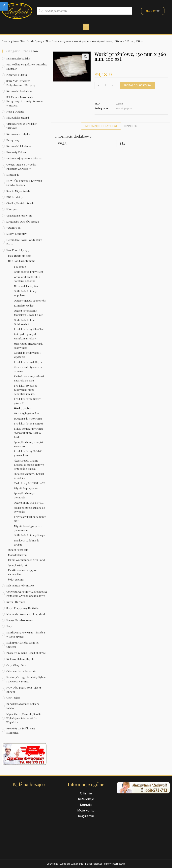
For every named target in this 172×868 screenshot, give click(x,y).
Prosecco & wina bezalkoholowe (26, 653)
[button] (86, 27)
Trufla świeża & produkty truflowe (22, 126)
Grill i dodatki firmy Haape (29, 535)
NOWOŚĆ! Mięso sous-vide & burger (24, 689)
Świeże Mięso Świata (18, 191)
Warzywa (12, 209)
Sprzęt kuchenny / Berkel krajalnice (29, 476)
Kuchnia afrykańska (18, 58)
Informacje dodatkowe (101, 126)
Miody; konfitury (16, 234)
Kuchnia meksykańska (19, 91)
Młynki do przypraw (26, 488)
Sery (9, 626)
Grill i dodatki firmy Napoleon (25, 293)
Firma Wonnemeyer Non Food (26, 560)
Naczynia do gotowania (28, 418)
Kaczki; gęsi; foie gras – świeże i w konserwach (26, 634)
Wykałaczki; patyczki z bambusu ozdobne (27, 279)
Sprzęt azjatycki (17, 565)
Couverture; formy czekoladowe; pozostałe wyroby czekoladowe (27, 594)
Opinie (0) (130, 126)
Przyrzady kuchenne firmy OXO (30, 519)
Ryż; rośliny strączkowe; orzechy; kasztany (27, 66)
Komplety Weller (24, 305)
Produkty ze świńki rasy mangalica (21, 730)
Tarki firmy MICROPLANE (30, 483)
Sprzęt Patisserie (18, 550)
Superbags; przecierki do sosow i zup (29, 346)
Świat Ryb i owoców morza (23, 221)
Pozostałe (20, 267)
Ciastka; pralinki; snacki (20, 203)
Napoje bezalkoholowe (20, 620)
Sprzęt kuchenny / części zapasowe (28, 444)
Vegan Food (13, 228)
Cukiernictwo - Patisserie (21, 671)
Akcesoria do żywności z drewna (28, 369)
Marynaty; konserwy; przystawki (26, 614)
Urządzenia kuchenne (19, 215)
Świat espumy (16, 579)
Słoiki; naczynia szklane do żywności (29, 510)
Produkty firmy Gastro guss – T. (28, 401)
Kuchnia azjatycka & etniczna (24, 158)
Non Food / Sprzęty (33, 41)
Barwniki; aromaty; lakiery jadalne (23, 706)
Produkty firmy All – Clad (29, 329)
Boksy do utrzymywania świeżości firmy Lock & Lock (28, 433)
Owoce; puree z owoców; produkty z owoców (21, 166)
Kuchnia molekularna (19, 146)
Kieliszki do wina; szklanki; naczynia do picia (29, 378)
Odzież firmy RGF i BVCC (29, 503)
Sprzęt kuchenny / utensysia (25, 495)
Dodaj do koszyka (138, 85)
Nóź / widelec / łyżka (26, 286)
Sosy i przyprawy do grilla (22, 608)
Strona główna (11, 41)
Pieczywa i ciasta (17, 75)
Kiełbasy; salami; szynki (20, 659)
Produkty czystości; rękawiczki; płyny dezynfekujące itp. (25, 390)
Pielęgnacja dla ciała (20, 256)
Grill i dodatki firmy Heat (29, 272)
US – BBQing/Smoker (27, 413)
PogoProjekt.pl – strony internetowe (105, 864)
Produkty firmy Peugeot (28, 423)
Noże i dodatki (15, 111)
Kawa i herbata (16, 602)
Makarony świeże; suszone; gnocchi (23, 645)
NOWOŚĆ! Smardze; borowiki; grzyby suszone (24, 183)
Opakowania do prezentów (30, 300)
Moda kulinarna (17, 555)
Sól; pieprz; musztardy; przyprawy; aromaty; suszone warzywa (25, 101)
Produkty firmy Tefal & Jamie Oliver (28, 453)
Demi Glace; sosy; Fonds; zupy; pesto (24, 242)
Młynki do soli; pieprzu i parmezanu (28, 528)
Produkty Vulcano (17, 152)
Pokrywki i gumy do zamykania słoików (26, 336)
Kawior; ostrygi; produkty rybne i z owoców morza (26, 679)
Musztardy (13, 175)
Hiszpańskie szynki (18, 117)
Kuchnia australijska (18, 134)
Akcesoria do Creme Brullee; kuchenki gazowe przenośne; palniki (29, 464)
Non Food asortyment (60, 41)
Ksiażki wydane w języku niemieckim (22, 572)
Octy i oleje (13, 698)
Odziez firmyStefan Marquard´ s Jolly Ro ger (29, 313)
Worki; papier (83, 41)
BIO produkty (15, 197)
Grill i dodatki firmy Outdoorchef (25, 322)
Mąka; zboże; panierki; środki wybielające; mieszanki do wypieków (24, 718)
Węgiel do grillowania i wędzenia (27, 355)
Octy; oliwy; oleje (17, 665)
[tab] (101, 126)
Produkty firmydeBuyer (28, 362)
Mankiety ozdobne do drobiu (27, 542)
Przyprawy (13, 140)
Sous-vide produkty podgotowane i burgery (21, 83)
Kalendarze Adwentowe (20, 585)
